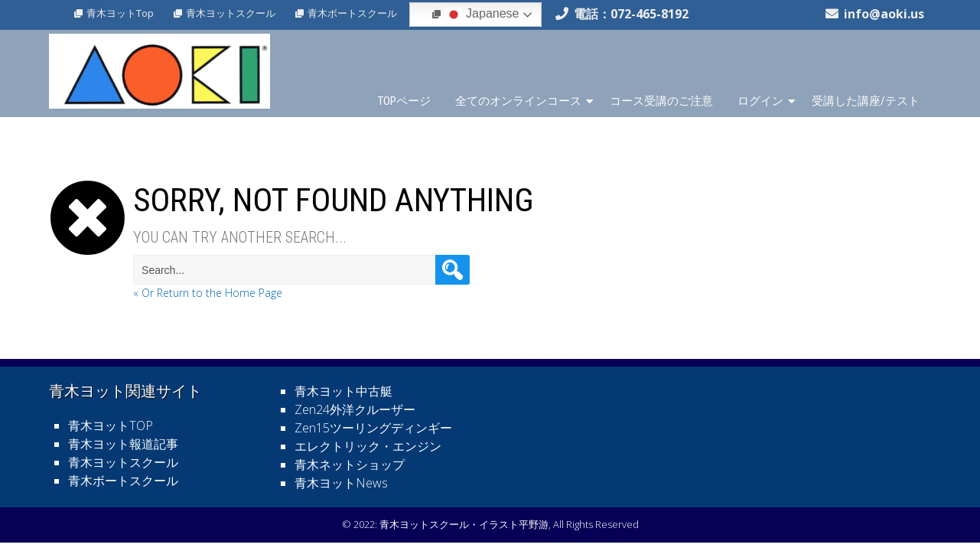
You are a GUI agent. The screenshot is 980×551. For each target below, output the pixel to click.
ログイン (760, 101)
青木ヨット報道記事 (123, 444)
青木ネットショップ (350, 465)
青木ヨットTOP (111, 425)
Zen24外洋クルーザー (355, 409)
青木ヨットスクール (231, 13)
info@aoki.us (884, 14)
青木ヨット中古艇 (343, 391)
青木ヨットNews (341, 483)
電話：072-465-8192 (631, 14)
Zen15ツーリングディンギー (373, 428)
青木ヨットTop (120, 13)
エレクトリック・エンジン (368, 446)
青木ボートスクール (352, 13)
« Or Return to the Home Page (208, 293)
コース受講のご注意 (661, 101)
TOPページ (404, 101)
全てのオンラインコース (518, 101)
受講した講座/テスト (866, 101)
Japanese (482, 15)
